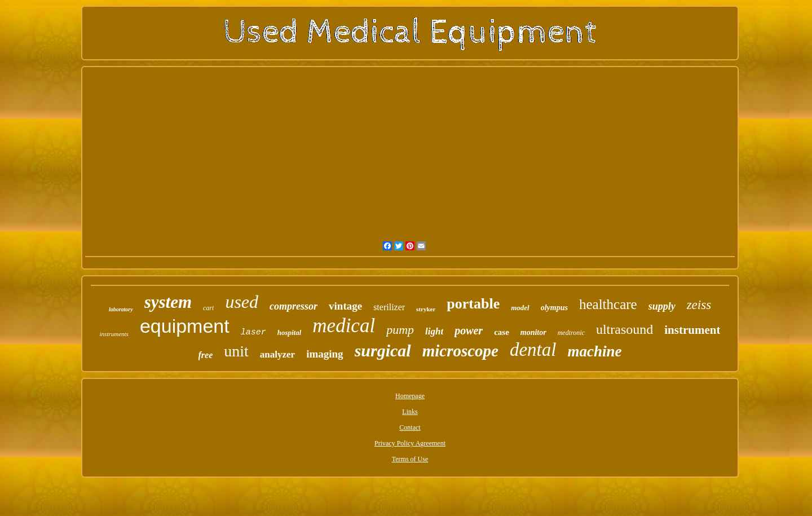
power (469, 330)
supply (662, 306)
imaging (325, 354)
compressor (294, 306)
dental (533, 350)
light (434, 331)
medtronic (571, 333)
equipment (185, 326)
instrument (692, 330)
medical (344, 326)
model (520, 308)
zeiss (699, 305)
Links (410, 412)
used (242, 302)
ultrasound (625, 329)
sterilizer (389, 307)
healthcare (608, 304)
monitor (533, 332)
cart (208, 308)
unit (236, 351)
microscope (460, 351)
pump (400, 330)
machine (594, 351)
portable (473, 304)
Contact (410, 427)
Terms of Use (410, 459)
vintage (345, 306)
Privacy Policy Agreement (410, 443)
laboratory (121, 309)
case (502, 332)
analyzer (277, 354)
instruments (114, 334)
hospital (290, 332)
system (168, 302)
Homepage (410, 396)
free (206, 355)
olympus (554, 308)
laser (253, 332)
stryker (426, 309)
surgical (383, 350)
